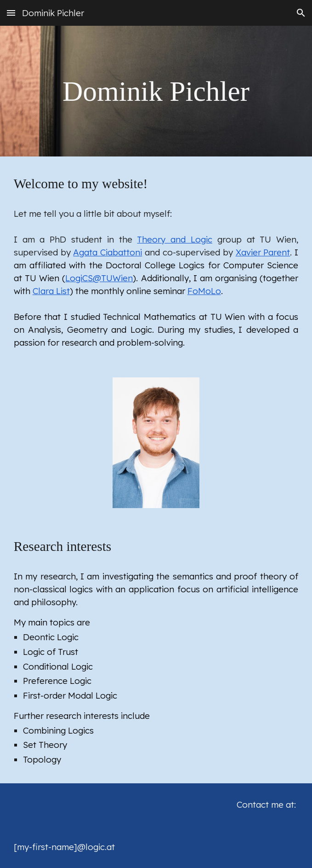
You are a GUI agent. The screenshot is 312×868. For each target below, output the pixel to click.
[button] (11, 13)
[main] (156, 91)
